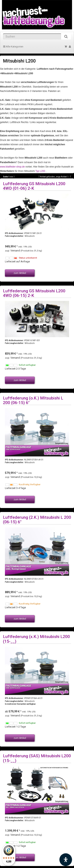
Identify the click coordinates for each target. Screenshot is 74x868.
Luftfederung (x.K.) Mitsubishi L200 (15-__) (36, 639)
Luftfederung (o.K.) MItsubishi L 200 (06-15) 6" (33, 400)
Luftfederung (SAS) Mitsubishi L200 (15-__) (37, 758)
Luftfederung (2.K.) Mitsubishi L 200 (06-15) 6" (37, 520)
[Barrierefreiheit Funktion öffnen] (66, 860)
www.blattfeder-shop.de (12, 167)
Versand (15, 251)
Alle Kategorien (13, 47)
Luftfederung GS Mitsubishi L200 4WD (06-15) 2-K (34, 293)
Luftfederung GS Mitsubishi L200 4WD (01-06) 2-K (34, 186)
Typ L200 (40, 171)
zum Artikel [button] (20, 273)
